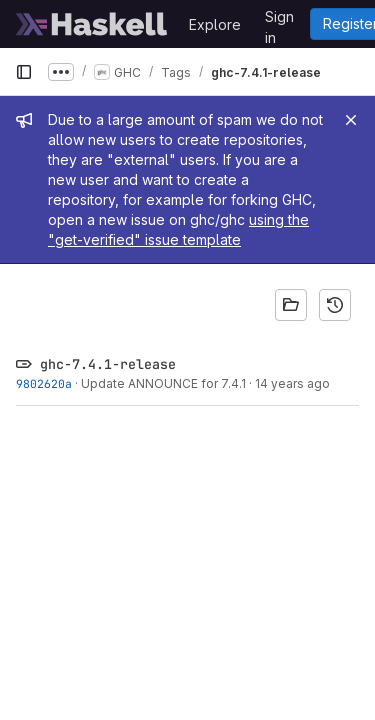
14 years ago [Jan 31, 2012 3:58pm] (292, 383)
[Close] (351, 120)
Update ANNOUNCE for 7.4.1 (163, 383)
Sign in (279, 20)
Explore (215, 24)
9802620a (44, 383)
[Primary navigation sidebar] (24, 72)
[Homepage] (92, 24)
